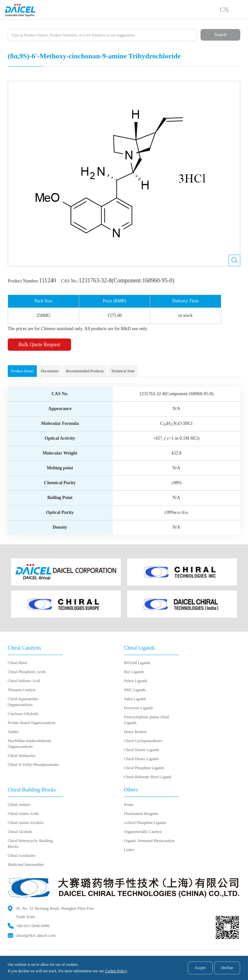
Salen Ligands (135, 699)
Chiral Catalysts (24, 648)
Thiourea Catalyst (22, 690)
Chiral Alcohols (20, 832)
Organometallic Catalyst (143, 832)
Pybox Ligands (136, 681)
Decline (227, 968)
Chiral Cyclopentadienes (143, 741)
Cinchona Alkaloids (23, 714)
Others (131, 790)
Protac (129, 805)
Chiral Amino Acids (23, 814)
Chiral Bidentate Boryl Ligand (148, 777)
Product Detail (22, 371)
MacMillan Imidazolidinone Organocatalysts (30, 744)
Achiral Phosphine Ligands (145, 823)
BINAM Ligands (137, 663)
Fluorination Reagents (141, 814)
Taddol (13, 732)
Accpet (200, 968)
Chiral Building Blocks (32, 790)
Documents (50, 371)
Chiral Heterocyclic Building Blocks (30, 844)
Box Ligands (134, 672)
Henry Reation (135, 732)
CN (224, 10)
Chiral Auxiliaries (22, 856)
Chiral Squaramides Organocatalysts (23, 702)
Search (220, 35)
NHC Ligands (135, 690)
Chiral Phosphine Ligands (144, 768)
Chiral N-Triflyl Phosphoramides (33, 765)
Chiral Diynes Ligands (142, 750)
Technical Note (123, 371)
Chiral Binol (17, 663)
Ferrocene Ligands (139, 708)
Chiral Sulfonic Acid (24, 681)
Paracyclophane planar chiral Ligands (146, 720)
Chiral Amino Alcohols (26, 823)
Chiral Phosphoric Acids (27, 672)
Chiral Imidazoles (22, 756)
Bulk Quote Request (39, 344)
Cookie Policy (116, 971)
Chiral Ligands (139, 648)
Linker (129, 850)
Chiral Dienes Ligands (141, 759)
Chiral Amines (19, 805)
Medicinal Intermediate (26, 865)
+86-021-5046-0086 (33, 926)
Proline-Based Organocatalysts (32, 723)
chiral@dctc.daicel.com (36, 935)
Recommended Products (85, 371)
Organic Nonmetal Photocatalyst (149, 841)
